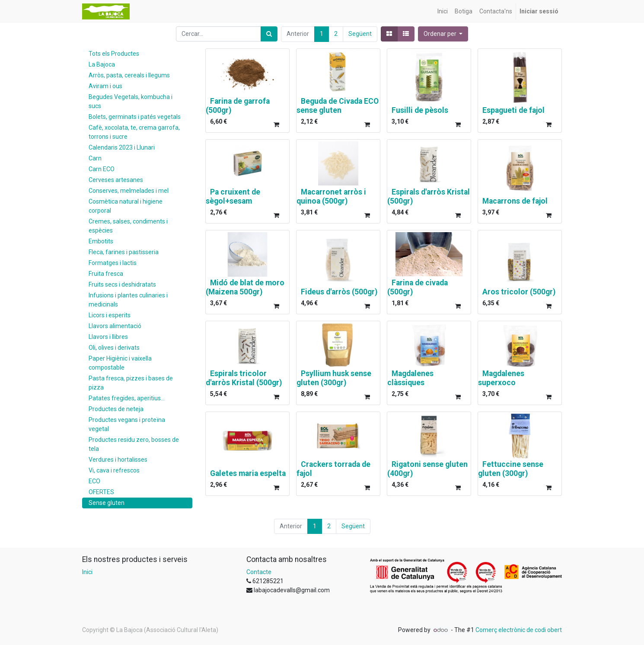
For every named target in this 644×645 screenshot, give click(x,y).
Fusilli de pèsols (420, 110)
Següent (360, 34)
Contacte (259, 572)
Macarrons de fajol (515, 201)
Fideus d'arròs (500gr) (339, 292)
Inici (87, 572)
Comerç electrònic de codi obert (519, 630)
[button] (443, 34)
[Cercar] (269, 34)
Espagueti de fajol (513, 110)
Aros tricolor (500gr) (519, 292)
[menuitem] (443, 11)
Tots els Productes (114, 54)
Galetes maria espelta (248, 473)
